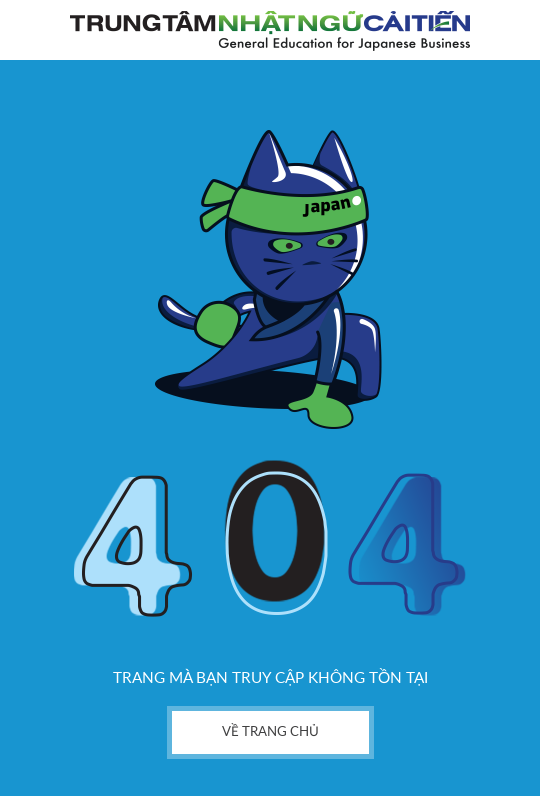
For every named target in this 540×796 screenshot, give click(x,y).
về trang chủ (270, 732)
